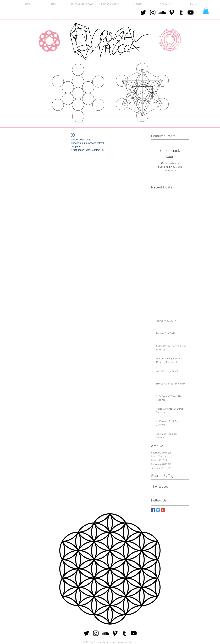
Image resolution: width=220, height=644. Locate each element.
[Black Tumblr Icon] (181, 12)
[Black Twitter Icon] (143, 12)
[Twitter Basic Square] (158, 510)
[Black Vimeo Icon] (172, 12)
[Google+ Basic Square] (163, 510)
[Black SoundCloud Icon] (162, 12)
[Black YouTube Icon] (191, 12)
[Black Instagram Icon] (153, 12)
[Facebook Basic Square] (153, 510)
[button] (138, 5)
